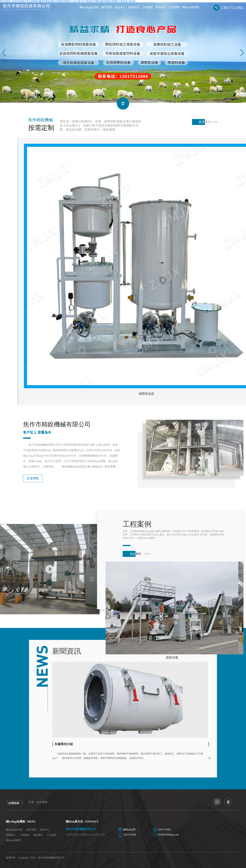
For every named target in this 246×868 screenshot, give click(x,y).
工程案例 (147, 7)
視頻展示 (161, 7)
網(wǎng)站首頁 (89, 7)
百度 (31, 802)
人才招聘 (174, 7)
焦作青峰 (42, 802)
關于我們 (107, 7)
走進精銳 (33, 478)
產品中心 (120, 7)
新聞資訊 (134, 7)
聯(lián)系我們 (191, 7)
